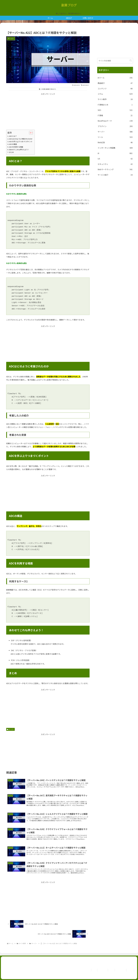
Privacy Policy (119, 970)
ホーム (90, 970)
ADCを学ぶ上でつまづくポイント (21, 141)
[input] (115, 61)
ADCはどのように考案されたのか (21, 139)
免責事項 (130, 970)
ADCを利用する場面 (16, 147)
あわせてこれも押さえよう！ (19, 150)
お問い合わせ (99, 970)
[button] (131, 61)
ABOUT (109, 970)
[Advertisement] (48, 111)
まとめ (11, 152)
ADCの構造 (13, 144)
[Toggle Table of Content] (30, 133)
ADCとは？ (13, 136)
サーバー (10, 729)
